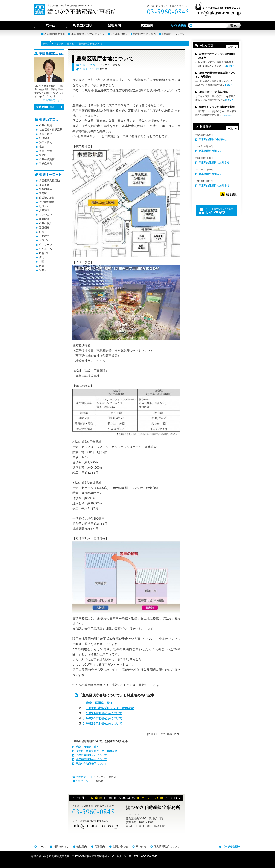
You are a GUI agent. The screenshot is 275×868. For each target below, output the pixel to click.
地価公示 (44, 206)
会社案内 (82, 847)
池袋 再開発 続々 (99, 703)
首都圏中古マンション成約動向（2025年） (215, 56)
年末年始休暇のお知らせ (213, 139)
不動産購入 (46, 223)
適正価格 (44, 228)
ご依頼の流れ (119, 34)
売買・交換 (46, 151)
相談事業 (44, 185)
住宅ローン (46, 245)
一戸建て (44, 236)
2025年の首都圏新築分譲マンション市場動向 (215, 75)
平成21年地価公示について (104, 713)
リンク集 (141, 847)
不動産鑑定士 (47, 125)
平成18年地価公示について (104, 723)
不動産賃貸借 (47, 159)
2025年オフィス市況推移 (213, 92)
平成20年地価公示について (104, 718)
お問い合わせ (120, 847)
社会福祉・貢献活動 (51, 130)
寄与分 (43, 270)
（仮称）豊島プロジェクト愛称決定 (110, 708)
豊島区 (70, 44)
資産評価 (44, 210)
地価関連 (44, 138)
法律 (42, 232)
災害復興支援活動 (49, 181)
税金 (42, 147)
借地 (42, 257)
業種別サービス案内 (144, 34)
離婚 (42, 266)
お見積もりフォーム (174, 34)
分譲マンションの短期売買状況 (217, 107)
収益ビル (44, 253)
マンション (46, 215)
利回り (43, 262)
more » (230, 66)
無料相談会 (46, 189)
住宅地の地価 (47, 202)
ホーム (46, 44)
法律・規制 (46, 142)
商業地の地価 (47, 198)
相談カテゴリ (61, 847)
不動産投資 (46, 164)
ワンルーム (46, 249)
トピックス (60, 44)
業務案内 (100, 847)
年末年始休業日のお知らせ (214, 163)
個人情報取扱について (167, 847)
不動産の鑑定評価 (55, 34)
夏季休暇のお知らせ (210, 151)
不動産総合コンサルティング (88, 34)
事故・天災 (46, 134)
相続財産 (44, 219)
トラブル (44, 240)
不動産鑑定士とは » (54, 100)
